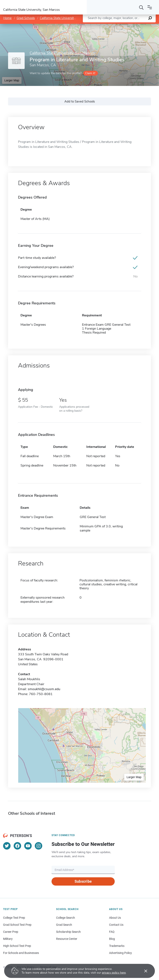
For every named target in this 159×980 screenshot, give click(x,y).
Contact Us (116, 925)
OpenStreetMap (131, 26)
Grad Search (64, 925)
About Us (115, 918)
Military (8, 939)
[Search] (141, 7)
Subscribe (83, 881)
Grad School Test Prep (17, 925)
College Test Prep (14, 918)
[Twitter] (7, 846)
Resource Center (67, 939)
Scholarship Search (68, 932)
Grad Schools (26, 18)
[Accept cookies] (143, 971)
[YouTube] (28, 846)
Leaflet (109, 26)
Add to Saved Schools (80, 101)
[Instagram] (39, 846)
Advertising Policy (120, 953)
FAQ (112, 932)
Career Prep (11, 932)
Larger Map (12, 80)
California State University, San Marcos (66, 18)
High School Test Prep (17, 946)
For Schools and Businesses (21, 953)
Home (7, 18)
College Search (66, 918)
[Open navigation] (150, 7)
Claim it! (90, 73)
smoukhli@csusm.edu (44, 689)
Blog (112, 939)
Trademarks (117, 946)
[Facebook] (17, 846)
